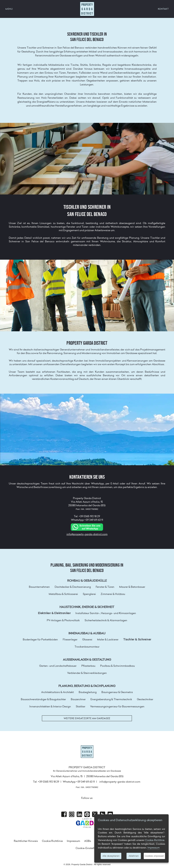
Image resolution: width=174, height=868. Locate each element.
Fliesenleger (70, 639)
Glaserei (87, 639)
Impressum (73, 841)
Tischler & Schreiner (137, 639)
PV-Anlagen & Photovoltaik (63, 620)
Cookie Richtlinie (52, 841)
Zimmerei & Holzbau (113, 594)
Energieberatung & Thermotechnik (111, 699)
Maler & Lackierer (108, 639)
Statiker (81, 706)
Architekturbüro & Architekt (58, 692)
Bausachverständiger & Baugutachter (43, 699)
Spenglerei (89, 594)
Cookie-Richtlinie (155, 840)
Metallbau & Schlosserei (63, 594)
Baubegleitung (88, 692)
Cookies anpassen (154, 856)
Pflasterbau (88, 666)
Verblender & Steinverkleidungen (87, 673)
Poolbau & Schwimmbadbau (117, 666)
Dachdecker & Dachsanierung (73, 587)
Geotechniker (145, 699)
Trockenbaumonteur (87, 647)
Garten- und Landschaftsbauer (58, 666)
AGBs (88, 841)
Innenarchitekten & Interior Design (50, 706)
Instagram (72, 814)
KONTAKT (163, 9)
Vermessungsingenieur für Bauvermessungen (117, 706)
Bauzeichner (78, 699)
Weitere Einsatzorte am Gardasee (87, 718)
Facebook (64, 814)
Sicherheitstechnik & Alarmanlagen (106, 620)
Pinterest (87, 814)
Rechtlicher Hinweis (26, 841)
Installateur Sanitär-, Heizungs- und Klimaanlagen (106, 613)
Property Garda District (87, 9)
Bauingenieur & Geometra (117, 692)
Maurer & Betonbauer (132, 587)
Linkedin (79, 814)
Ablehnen (134, 856)
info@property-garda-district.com (87, 534)
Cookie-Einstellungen (89, 848)
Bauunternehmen (39, 587)
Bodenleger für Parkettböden (40, 639)
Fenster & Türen (105, 587)
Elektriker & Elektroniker (54, 613)
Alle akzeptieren (111, 856)
